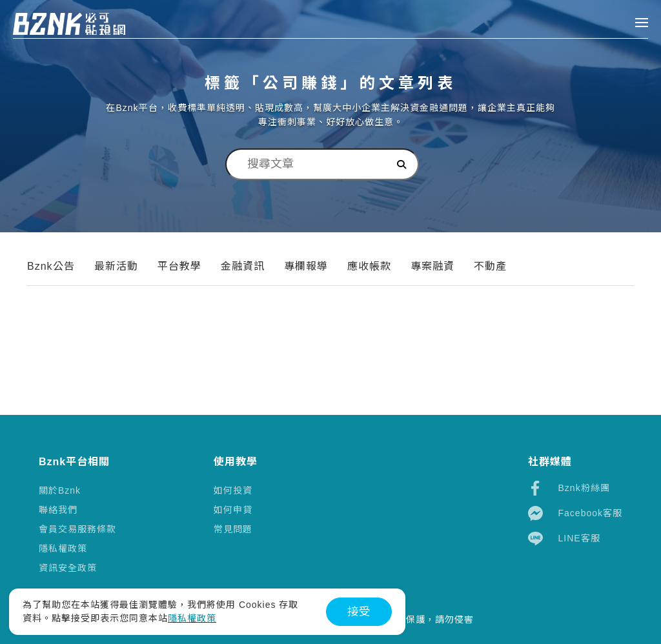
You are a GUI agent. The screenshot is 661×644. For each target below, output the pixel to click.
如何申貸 (233, 510)
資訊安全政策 (68, 568)
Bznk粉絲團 (569, 488)
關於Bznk (60, 490)
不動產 (490, 266)
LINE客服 (564, 538)
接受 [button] (359, 612)
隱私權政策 (63, 548)
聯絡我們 (58, 510)
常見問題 (233, 529)
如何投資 (233, 490)
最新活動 (116, 266)
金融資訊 (243, 266)
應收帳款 (369, 266)
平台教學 (179, 266)
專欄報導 (306, 266)
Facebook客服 (575, 513)
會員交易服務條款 (77, 529)
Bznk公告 (51, 266)
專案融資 (432, 266)
